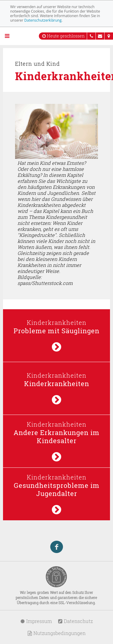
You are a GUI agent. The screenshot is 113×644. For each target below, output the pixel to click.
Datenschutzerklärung (43, 20)
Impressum (36, 621)
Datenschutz (75, 621)
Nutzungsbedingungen (56, 633)
